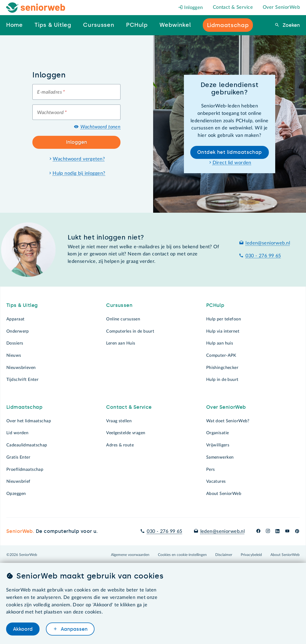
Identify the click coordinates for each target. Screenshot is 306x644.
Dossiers (15, 343)
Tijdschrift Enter (22, 380)
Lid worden (17, 433)
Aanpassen (74, 629)
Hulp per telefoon (224, 319)
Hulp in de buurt (222, 380)
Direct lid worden (232, 163)
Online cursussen (123, 319)
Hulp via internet (223, 331)
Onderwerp (18, 331)
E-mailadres (51, 92)
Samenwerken (220, 457)
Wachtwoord (52, 113)
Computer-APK (221, 355)
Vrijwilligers (218, 445)
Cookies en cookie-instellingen (182, 555)
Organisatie (218, 433)
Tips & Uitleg (22, 305)
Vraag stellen (119, 421)
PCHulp (215, 305)
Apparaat (15, 319)
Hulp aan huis (220, 343)
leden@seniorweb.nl (268, 243)
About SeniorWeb (224, 494)
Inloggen (191, 8)
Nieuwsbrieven (21, 368)
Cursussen (119, 305)
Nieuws (14, 355)
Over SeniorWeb (281, 7)
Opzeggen (16, 494)
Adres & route (120, 445)
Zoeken (291, 25)
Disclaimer (224, 555)
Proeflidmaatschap (25, 469)
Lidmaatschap (24, 407)
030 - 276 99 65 (263, 256)
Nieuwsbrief (18, 481)
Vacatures (216, 481)
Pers (211, 469)
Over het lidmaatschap (29, 421)
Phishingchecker (222, 368)
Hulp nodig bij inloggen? (79, 173)
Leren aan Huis (121, 343)
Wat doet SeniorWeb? (228, 421)
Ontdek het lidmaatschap (230, 152)
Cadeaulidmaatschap (27, 445)
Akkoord (23, 629)
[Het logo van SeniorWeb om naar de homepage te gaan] (36, 8)
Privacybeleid (251, 555)
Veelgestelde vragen (126, 433)
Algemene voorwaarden (130, 555)
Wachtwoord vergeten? (79, 159)
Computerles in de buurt (130, 331)
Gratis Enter (18, 457)
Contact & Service (233, 7)
